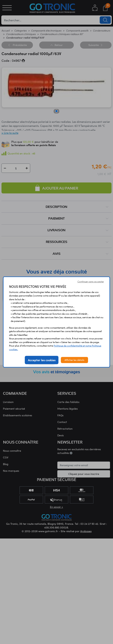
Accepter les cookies (42, 360)
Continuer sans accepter (91, 281)
